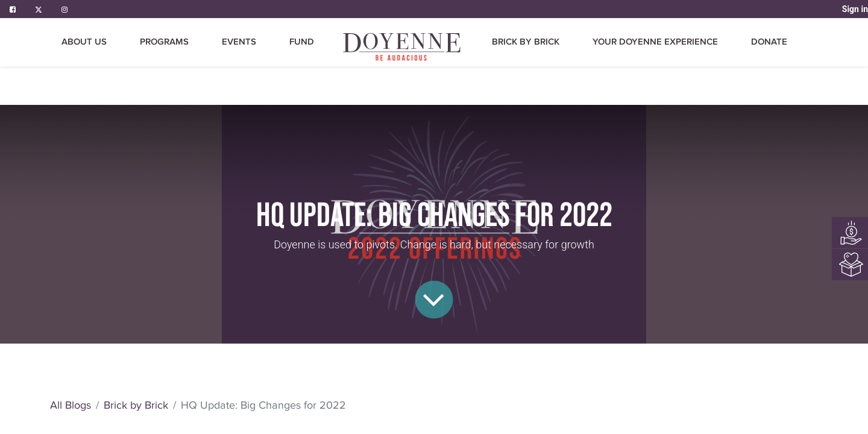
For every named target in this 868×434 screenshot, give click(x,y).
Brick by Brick (136, 405)
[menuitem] (403, 47)
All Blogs (71, 405)
